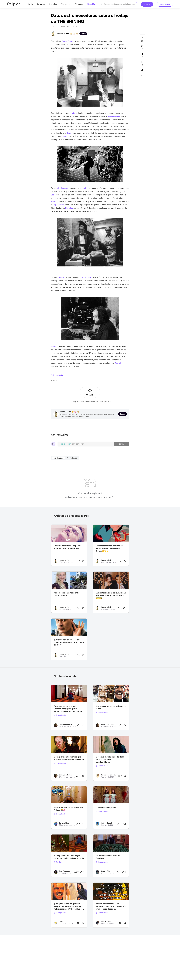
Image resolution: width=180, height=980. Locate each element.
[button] (142, 76)
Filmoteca (79, 4)
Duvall (69, 133)
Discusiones (66, 4)
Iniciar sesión (165, 4)
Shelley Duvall (114, 116)
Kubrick (74, 113)
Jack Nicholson (61, 188)
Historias (53, 4)
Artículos (41, 4)
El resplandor (60, 715)
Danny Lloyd (86, 277)
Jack (53, 195)
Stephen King (58, 205)
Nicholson (70, 208)
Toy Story (59, 862)
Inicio (30, 4)
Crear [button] (147, 4)
